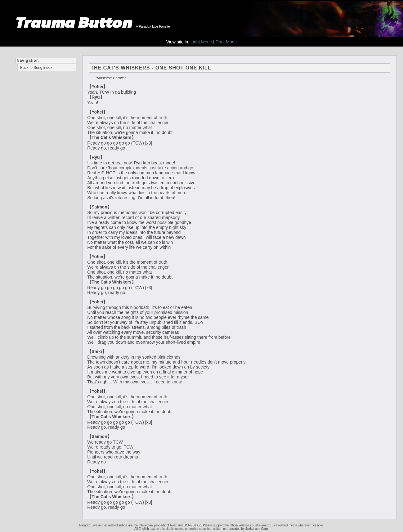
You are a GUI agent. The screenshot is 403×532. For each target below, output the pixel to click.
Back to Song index (36, 68)
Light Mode (201, 42)
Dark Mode (226, 42)
